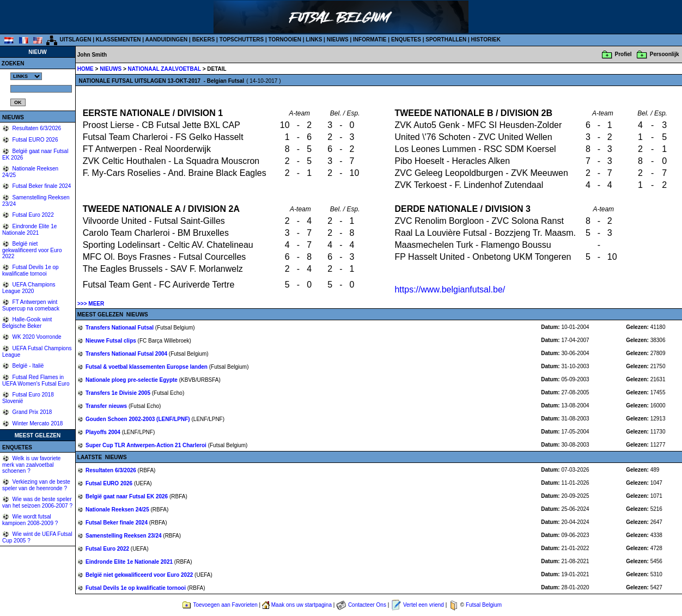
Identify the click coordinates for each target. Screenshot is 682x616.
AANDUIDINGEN (167, 39)
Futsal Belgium (484, 605)
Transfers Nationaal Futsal (120, 328)
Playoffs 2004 (104, 432)
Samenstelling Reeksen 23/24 (124, 536)
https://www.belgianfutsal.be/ (450, 289)
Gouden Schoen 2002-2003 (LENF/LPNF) (138, 419)
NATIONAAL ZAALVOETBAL (165, 69)
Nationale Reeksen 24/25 (118, 510)
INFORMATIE (370, 39)
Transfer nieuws (107, 406)
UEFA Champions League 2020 (29, 288)
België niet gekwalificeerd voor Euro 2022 (32, 250)
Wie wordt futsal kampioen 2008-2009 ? (30, 520)
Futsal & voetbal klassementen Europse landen (147, 367)
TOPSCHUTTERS (242, 39)
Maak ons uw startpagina (302, 605)
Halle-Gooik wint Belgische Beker (27, 323)
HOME (86, 69)
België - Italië (28, 366)
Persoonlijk (665, 54)
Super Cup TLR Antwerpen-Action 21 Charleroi (147, 445)
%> (26, 76)
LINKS (314, 39)
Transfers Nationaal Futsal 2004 (127, 354)
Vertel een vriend (424, 605)
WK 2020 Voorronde (36, 337)
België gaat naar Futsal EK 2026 (127, 496)
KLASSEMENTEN (118, 39)
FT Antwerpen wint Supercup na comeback (31, 305)
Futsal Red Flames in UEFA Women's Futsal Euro (36, 380)
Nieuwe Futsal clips (112, 341)
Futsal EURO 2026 (35, 140)
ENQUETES (406, 39)
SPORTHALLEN (446, 39)
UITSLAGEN (76, 39)
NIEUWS (338, 39)
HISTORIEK (486, 39)
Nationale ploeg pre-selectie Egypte (132, 380)
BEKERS (204, 39)
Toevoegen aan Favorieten (225, 605)
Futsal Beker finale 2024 (41, 186)
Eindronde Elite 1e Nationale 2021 (29, 230)
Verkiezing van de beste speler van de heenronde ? (36, 485)
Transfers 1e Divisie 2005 (119, 393)
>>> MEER (91, 304)
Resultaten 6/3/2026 (36, 128)
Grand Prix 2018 (32, 412)
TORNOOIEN (285, 39)
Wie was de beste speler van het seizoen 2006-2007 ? (37, 502)
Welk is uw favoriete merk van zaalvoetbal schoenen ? (31, 465)
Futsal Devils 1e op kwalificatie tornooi (31, 270)
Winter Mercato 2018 (37, 423)
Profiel (623, 54)
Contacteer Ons (367, 605)
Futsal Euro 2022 (32, 215)
